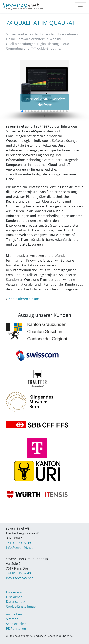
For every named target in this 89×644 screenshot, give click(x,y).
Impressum (15, 592)
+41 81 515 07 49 (18, 573)
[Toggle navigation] (80, 6)
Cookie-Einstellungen (22, 606)
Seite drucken (16, 624)
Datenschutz (16, 602)
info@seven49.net (19, 548)
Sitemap (12, 619)
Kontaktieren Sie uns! (24, 299)
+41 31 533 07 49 (18, 543)
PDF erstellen (16, 629)
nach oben (14, 614)
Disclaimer (14, 597)
